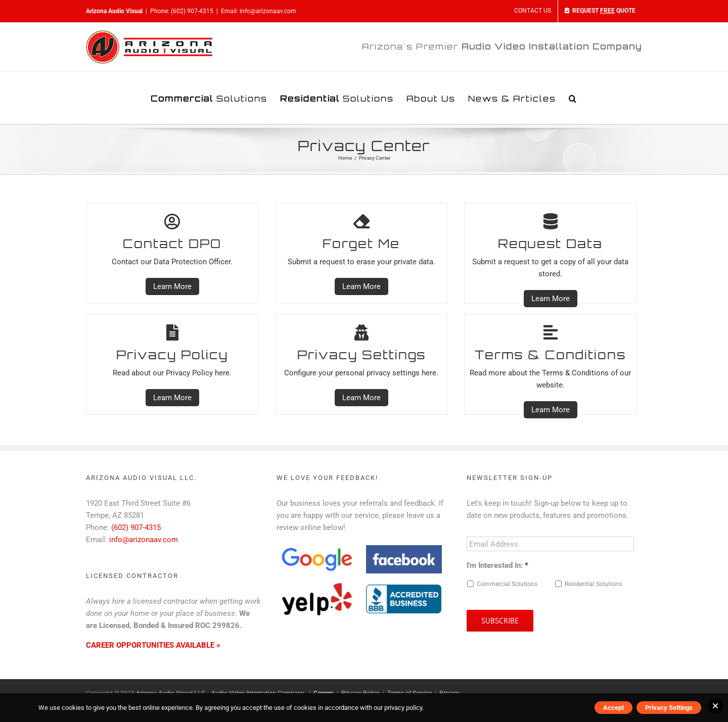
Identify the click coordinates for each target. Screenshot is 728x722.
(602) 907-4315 (192, 11)
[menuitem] (533, 11)
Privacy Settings (669, 708)
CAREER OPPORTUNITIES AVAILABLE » (153, 645)
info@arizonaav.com (268, 11)
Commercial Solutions (507, 584)
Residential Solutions (593, 584)
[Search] (573, 98)
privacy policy (403, 708)
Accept (613, 708)
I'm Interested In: (497, 565)
